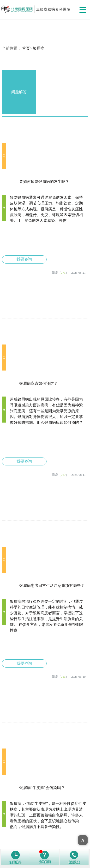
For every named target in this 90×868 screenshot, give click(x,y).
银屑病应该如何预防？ (38, 383)
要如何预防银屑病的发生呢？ (44, 182)
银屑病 (39, 48)
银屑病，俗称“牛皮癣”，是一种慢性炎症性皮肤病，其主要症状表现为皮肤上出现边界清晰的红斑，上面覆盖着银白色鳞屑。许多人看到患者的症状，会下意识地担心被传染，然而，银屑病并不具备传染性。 (48, 815)
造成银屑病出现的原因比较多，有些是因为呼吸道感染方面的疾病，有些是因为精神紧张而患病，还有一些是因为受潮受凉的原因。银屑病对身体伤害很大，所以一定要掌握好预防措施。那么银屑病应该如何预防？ (46, 411)
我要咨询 (24, 259)
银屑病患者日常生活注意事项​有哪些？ (52, 586)
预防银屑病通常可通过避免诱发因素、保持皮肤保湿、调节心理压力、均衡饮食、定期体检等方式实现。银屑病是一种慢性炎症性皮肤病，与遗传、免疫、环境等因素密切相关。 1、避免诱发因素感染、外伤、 (46, 209)
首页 (26, 48)
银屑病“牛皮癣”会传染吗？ (42, 788)
